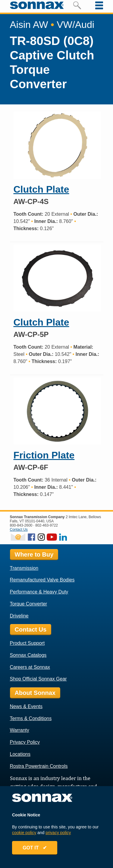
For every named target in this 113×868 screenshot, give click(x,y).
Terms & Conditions (31, 718)
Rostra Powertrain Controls (39, 766)
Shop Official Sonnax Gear (38, 679)
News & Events (26, 706)
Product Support (27, 643)
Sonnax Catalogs (28, 655)
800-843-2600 (21, 525)
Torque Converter (29, 604)
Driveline (19, 616)
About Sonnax (35, 693)
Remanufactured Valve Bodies (42, 580)
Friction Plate (44, 455)
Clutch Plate (41, 189)
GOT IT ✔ (35, 848)
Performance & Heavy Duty (39, 592)
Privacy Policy (25, 742)
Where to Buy (34, 554)
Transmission (24, 568)
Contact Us (19, 530)
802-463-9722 (47, 525)
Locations (20, 754)
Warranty (20, 730)
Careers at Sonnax (30, 667)
